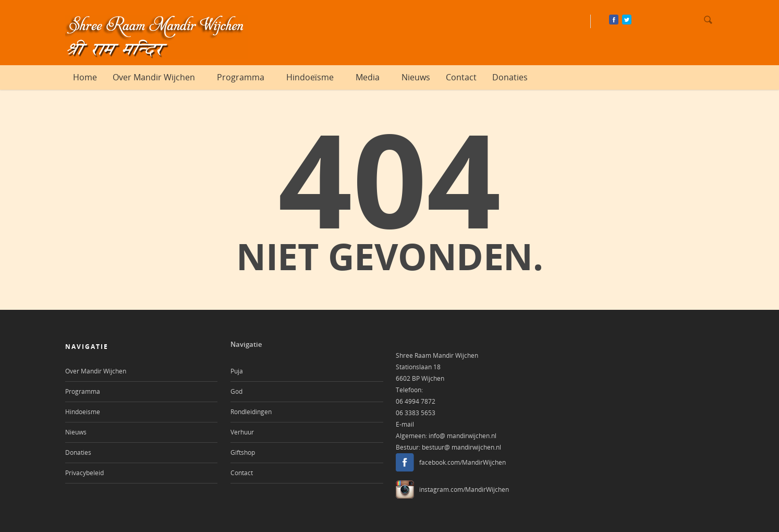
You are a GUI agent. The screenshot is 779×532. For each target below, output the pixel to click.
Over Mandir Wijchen (159, 77)
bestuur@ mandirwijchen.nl (461, 447)
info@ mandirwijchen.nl (462, 436)
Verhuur (242, 432)
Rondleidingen (251, 412)
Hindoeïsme (315, 77)
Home (85, 77)
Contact (461, 77)
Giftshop (243, 452)
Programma (245, 77)
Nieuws (416, 77)
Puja (237, 371)
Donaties (510, 77)
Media (372, 77)
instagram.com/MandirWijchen (464, 489)
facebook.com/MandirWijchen (462, 462)
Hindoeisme (83, 412)
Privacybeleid (84, 473)
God (236, 391)
